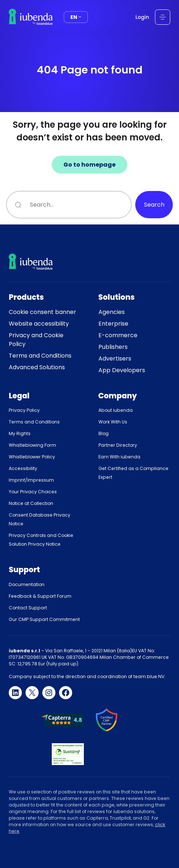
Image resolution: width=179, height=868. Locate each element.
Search (154, 205)
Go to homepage (89, 165)
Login (142, 17)
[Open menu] (163, 17)
